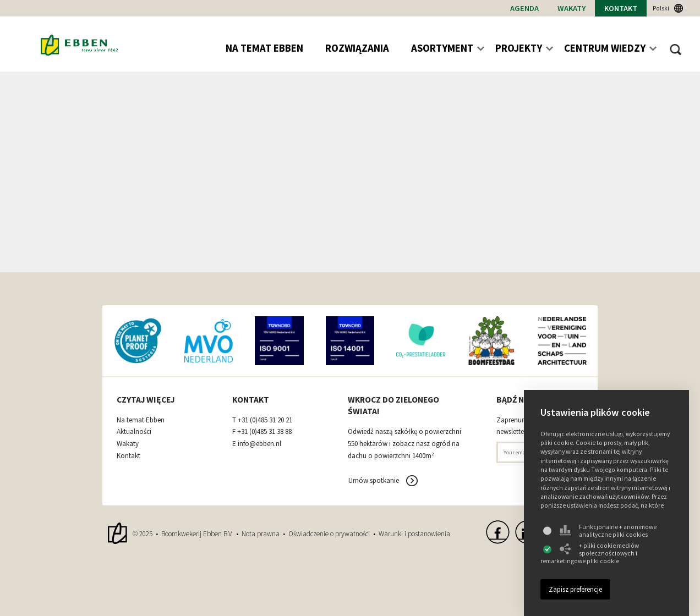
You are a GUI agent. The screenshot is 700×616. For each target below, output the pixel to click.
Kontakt (621, 8)
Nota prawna (261, 534)
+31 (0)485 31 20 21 (265, 420)
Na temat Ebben (141, 420)
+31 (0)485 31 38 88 (264, 432)
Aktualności (134, 432)
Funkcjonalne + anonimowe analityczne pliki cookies (608, 531)
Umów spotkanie (374, 480)
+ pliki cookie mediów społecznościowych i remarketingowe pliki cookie (590, 553)
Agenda (524, 8)
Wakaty (572, 8)
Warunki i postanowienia (414, 534)
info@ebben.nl (259, 444)
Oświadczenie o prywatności (329, 534)
